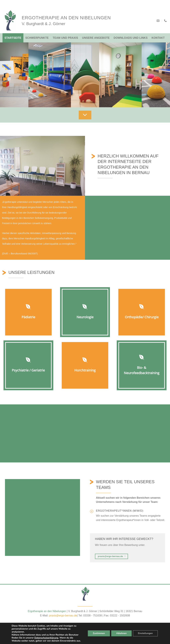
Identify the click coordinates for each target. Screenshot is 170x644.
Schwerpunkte (37, 38)
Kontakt (158, 38)
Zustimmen (98, 632)
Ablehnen (121, 632)
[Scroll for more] (85, 115)
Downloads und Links (131, 38)
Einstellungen (145, 632)
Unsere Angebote (96, 38)
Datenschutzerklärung (47, 635)
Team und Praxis (65, 38)
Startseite (13, 38)
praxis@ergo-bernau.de (63, 615)
